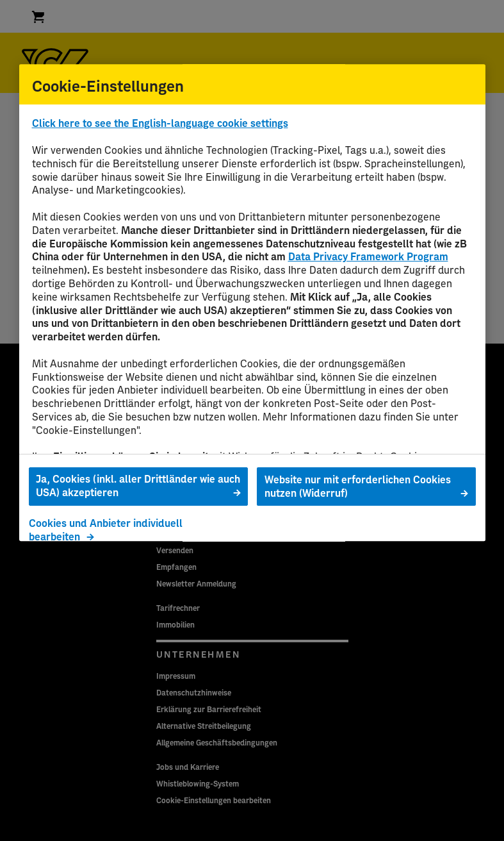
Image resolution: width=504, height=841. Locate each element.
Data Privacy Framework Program (368, 258)
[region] (252, 303)
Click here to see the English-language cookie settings (160, 124)
